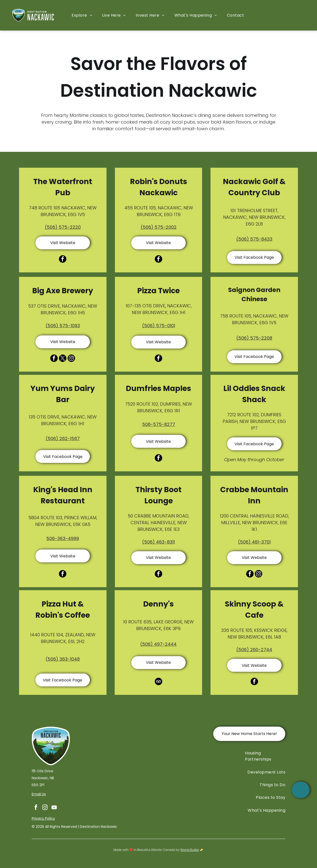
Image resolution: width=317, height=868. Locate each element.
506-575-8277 (159, 424)
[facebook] (63, 260)
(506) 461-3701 (254, 542)
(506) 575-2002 (159, 227)
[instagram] (71, 359)
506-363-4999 (63, 538)
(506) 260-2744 (254, 650)
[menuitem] (82, 15)
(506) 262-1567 (63, 438)
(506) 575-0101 (159, 326)
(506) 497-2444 (158, 644)
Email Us (39, 794)
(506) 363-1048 (63, 659)
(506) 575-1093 (63, 326)
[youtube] (54, 808)
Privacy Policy (43, 818)
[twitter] (63, 359)
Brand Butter (190, 850)
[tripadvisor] (158, 682)
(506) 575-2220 (63, 227)
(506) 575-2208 (254, 338)
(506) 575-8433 (254, 239)
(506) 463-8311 (158, 542)
